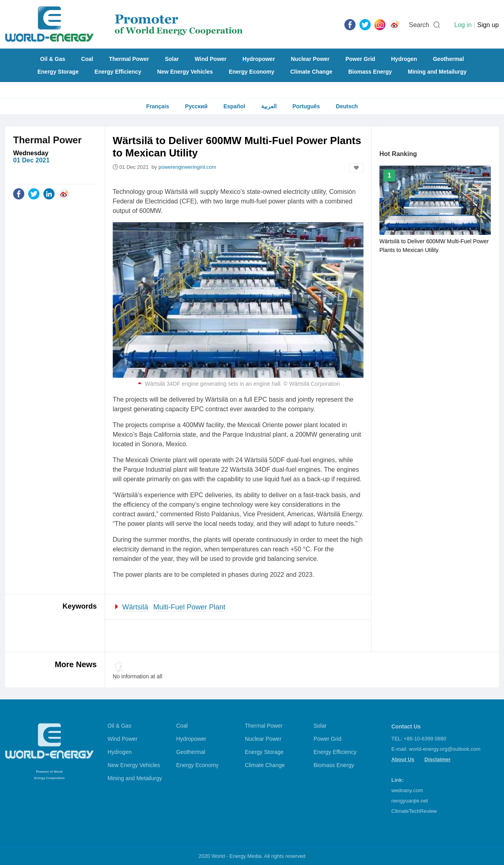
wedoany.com (407, 790)
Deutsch (347, 106)
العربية (269, 106)
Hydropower (259, 59)
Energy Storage (58, 72)
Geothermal (448, 59)
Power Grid (360, 59)
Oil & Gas (53, 59)
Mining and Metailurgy (437, 72)
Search (419, 25)
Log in (463, 25)
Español (234, 106)
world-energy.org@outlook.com (445, 749)
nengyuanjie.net (410, 801)
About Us (403, 759)
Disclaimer (438, 759)
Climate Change (311, 72)
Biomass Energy (370, 72)
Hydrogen (404, 59)
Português (306, 106)
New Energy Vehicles (185, 72)
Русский (196, 106)
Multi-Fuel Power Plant (189, 607)
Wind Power (211, 59)
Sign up (488, 25)
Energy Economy (252, 72)
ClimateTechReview (414, 811)
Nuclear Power (310, 59)
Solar (172, 59)
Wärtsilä (135, 607)
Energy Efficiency (118, 72)
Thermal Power (129, 59)
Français (158, 106)
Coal (87, 59)
